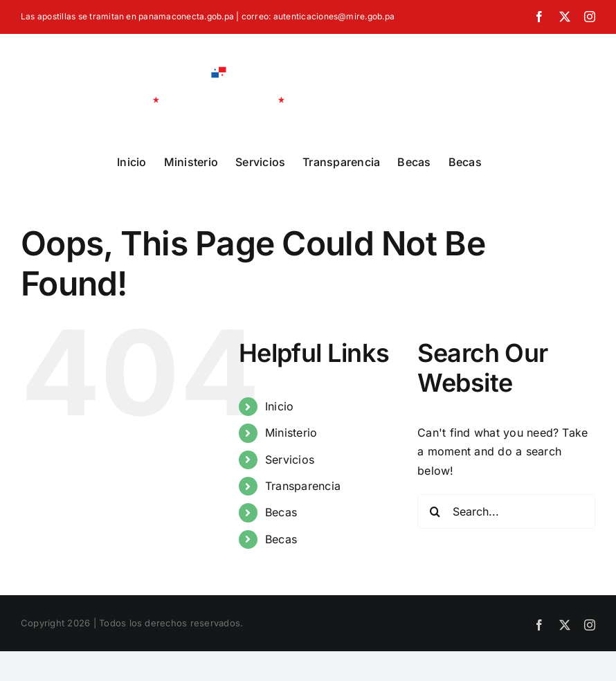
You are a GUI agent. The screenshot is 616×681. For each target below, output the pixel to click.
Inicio (279, 406)
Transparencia (303, 486)
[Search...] (506, 511)
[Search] (435, 511)
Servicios (290, 460)
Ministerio (291, 433)
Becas (281, 512)
